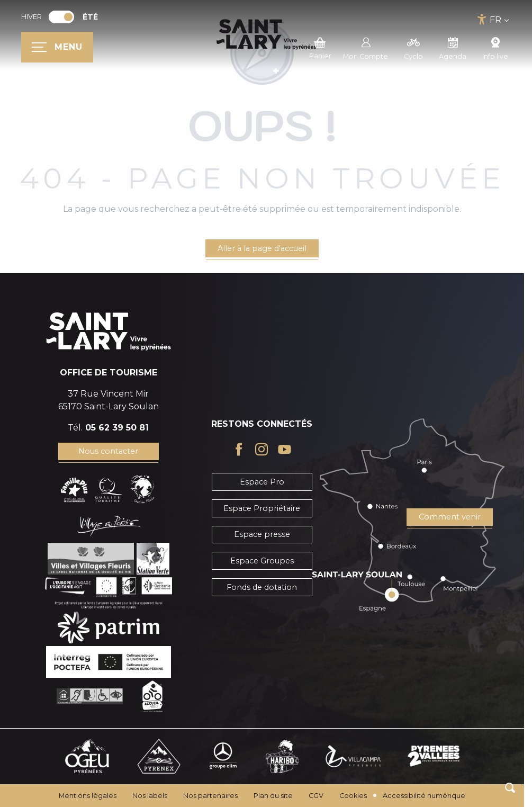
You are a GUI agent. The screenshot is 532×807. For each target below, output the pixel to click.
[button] (510, 788)
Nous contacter (108, 451)
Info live (495, 47)
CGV (316, 796)
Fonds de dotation (262, 587)
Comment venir (450, 517)
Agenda (453, 47)
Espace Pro (262, 482)
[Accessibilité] (482, 19)
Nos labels (150, 796)
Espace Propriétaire (262, 508)
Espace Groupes (262, 561)
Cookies (353, 796)
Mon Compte (366, 47)
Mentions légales (88, 796)
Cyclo (413, 47)
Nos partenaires (210, 796)
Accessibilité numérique (424, 796)
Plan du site (273, 796)
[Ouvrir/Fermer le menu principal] (57, 47)
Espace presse (262, 534)
